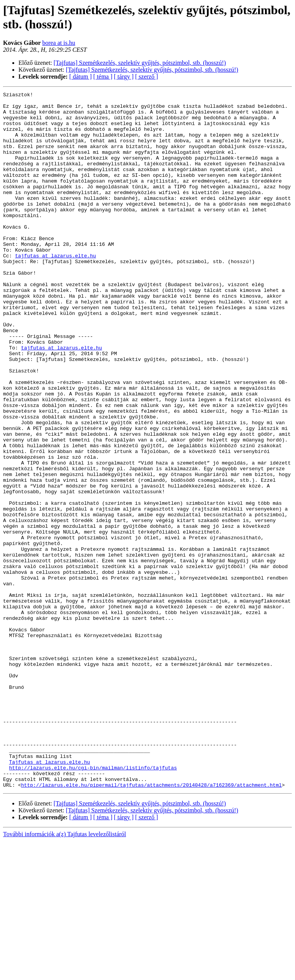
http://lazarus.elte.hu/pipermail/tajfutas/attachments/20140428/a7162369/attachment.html (152, 924)
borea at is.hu (59, 43)
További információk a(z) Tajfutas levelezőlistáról (65, 973)
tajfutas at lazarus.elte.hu (56, 289)
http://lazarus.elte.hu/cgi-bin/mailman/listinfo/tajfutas (93, 903)
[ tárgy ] (124, 77)
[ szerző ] (147, 77)
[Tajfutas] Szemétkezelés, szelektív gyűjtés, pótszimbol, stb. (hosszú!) (140, 63)
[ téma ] (103, 77)
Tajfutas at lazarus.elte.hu (50, 896)
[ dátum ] (80, 77)
